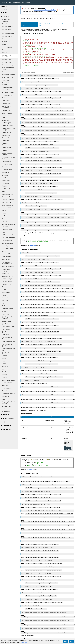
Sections (4, 375)
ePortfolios (5, 175)
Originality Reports (7, 276)
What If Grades (6, 412)
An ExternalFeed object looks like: (32, 34)
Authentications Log (8, 87)
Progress (5, 311)
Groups (4, 211)
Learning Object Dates (8, 224)
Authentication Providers (6, 84)
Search (4, 372)
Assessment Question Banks (8, 68)
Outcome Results (7, 284)
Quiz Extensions (7, 321)
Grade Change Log (7, 194)
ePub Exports (6, 178)
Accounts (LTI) (6, 42)
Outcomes (5, 287)
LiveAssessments (7, 230)
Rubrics (4, 364)
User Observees (7, 406)
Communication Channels (6, 117)
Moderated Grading (8, 249)
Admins (4, 44)
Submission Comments (9, 394)
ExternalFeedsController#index (68, 73)
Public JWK (5, 314)
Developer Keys (7, 162)
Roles (4, 361)
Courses (4, 150)
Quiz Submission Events (7, 338)
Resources (6, 16)
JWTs (4, 219)
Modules (4, 251)
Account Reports (7, 36)
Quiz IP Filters (6, 324)
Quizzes (4, 356)
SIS (4, 422)
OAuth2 (5, 13)
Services (4, 377)
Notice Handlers (7, 269)
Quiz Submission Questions (7, 345)
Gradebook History (7, 197)
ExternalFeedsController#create (68, 247)
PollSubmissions (7, 306)
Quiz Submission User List (8, 349)
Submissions (6, 396)
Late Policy (5, 221)
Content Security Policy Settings (9, 129)
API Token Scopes (7, 62)
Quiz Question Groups (8, 327)
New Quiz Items (7, 257)
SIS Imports (5, 386)
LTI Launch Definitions (8, 238)
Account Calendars (7, 27)
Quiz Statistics (6, 335)
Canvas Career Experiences (6, 107)
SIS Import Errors (7, 383)
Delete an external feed (29, 466)
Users (4, 409)
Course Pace (6, 141)
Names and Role (7, 254)
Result (4, 358)
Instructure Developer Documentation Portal (45, 10)
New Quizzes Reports (8, 266)
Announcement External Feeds (6, 56)
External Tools (6, 183)
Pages (4, 290)
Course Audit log (7, 138)
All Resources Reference (6, 20)
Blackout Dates (6, 90)
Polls (3, 303)
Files (3, 191)
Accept (65, 641)
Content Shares (6, 133)
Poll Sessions (6, 298)
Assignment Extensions (9, 75)
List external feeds (44, 24)
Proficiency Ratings (8, 309)
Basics (5, 9)
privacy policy (24, 642)
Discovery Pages (7, 164)
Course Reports (6, 148)
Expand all (4, 6)
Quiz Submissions (7, 353)
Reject (71, 641)
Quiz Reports (6, 332)
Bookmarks (5, 98)
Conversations (6, 135)
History (4, 213)
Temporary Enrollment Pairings (8, 403)
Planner (4, 295)
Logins (4, 232)
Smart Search (6, 391)
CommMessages (7, 113)
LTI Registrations (7, 240)
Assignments (6, 80)
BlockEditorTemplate (8, 93)
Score (4, 369)
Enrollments (5, 172)
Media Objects (6, 246)
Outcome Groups (7, 279)
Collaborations (6, 110)
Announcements (7, 60)
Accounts (5, 39)
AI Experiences (6, 50)
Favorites (5, 186)
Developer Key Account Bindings (9, 158)
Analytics (5, 53)
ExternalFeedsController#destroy (68, 467)
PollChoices (5, 301)
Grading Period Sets (8, 200)
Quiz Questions (6, 329)
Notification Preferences (5, 273)
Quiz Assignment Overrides (7, 318)
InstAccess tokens (7, 216)
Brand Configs (6, 101)
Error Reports (6, 181)
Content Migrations (7, 126)
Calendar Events (7, 103)
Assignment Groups (8, 77)
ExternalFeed (32, 242)
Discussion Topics (7, 167)
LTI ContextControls (8, 235)
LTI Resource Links (7, 243)
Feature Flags (6, 189)
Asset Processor (7, 72)
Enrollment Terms (7, 170)
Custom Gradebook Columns (8, 154)
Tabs (3, 399)
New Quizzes (6, 259)
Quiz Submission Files (8, 342)
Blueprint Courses (7, 95)
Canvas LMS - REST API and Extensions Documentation (15, 3)
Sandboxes (5, 367)
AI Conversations (7, 47)
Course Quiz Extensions (6, 144)
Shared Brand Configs (8, 380)
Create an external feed (55, 24)
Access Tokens (6, 24)
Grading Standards (7, 205)
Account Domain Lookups (7, 30)
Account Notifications (8, 34)
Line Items (5, 227)
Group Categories (7, 208)
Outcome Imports (7, 282)
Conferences (6, 120)
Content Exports (7, 123)
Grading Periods (7, 202)
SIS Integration (6, 388)
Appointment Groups (8, 65)
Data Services (7, 429)
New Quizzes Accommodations (7, 263)
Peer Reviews (6, 292)
